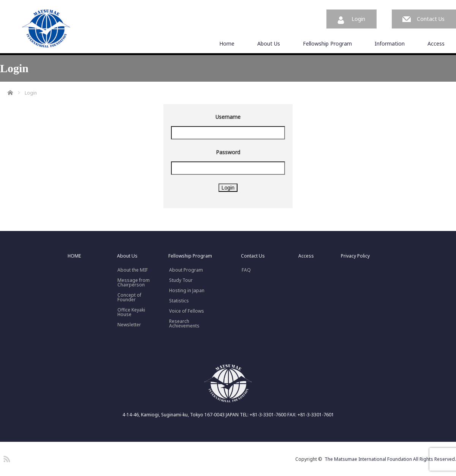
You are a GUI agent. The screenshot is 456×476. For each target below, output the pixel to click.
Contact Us (431, 19)
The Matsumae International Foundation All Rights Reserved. (390, 459)
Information (390, 43)
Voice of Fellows (187, 311)
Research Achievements (184, 324)
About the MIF (133, 270)
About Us (269, 43)
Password (228, 152)
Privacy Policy (355, 256)
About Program (186, 270)
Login (358, 19)
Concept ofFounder (129, 297)
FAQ (246, 270)
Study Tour (181, 280)
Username (228, 117)
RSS (6, 458)
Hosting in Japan (187, 291)
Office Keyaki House (131, 312)
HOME (74, 256)
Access (436, 43)
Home (227, 43)
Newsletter (129, 325)
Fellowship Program (327, 43)
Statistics (179, 301)
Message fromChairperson (134, 283)
